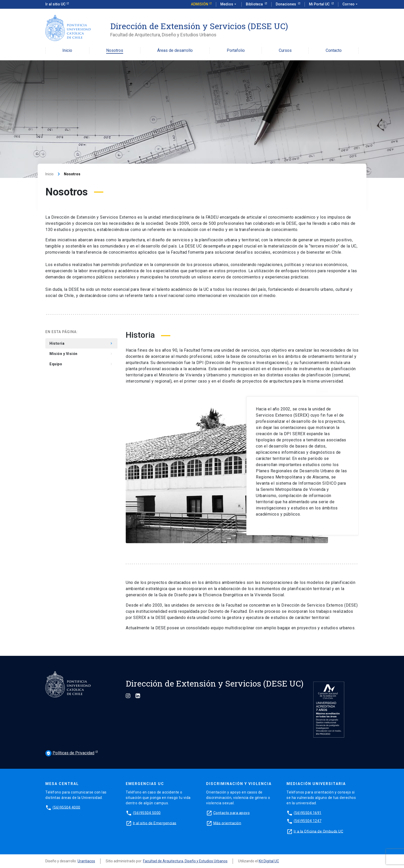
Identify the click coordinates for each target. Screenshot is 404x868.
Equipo (81, 364)
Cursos (285, 51)
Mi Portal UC (320, 4)
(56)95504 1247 (308, 821)
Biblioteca (255, 4)
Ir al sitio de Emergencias (155, 823)
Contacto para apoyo (232, 813)
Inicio (67, 51)
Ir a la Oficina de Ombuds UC (318, 831)
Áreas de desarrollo (175, 51)
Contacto (334, 51)
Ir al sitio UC (55, 4)
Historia (81, 343)
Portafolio (236, 51)
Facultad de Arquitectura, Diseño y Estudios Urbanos (185, 861)
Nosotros (115, 51)
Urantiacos (86, 861)
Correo (351, 4)
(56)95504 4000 (66, 807)
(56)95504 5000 (147, 813)
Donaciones (286, 4)
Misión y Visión (81, 354)
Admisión (200, 4)
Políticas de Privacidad (70, 753)
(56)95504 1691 (308, 813)
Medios (229, 4)
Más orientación (227, 823)
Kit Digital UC (269, 861)
